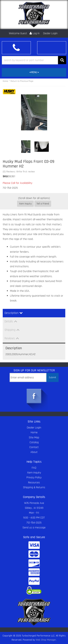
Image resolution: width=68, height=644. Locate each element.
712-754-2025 (34, 523)
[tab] (34, 72)
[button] (34, 60)
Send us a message (34, 528)
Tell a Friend (43, 204)
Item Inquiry (25, 204)
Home (5, 81)
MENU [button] (34, 72)
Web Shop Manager (46, 640)
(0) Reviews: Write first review (19, 172)
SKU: (6, 176)
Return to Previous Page (22, 81)
